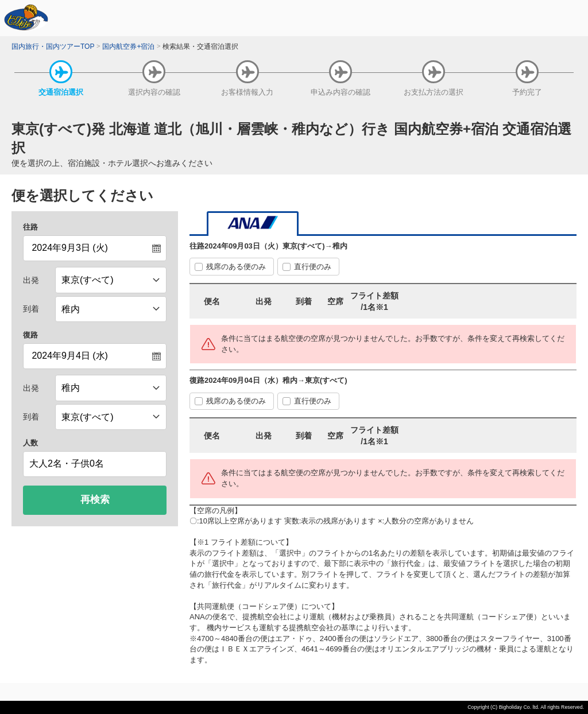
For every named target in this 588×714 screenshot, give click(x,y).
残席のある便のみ (236, 267)
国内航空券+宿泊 (128, 46)
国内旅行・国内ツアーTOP (53, 46)
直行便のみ (313, 267)
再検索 (95, 500)
